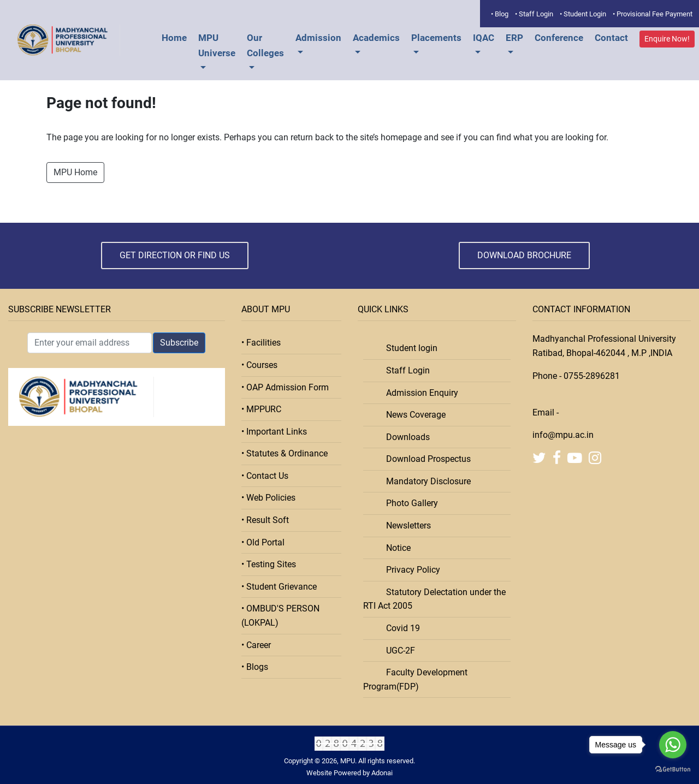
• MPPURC (261, 409)
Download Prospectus (425, 459)
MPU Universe (217, 45)
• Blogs (255, 667)
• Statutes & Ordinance (285, 453)
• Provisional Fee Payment (653, 14)
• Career (256, 645)
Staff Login (405, 370)
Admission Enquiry (419, 393)
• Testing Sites (269, 564)
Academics (376, 38)
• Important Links (274, 432)
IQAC (484, 38)
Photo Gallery (409, 503)
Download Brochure (524, 255)
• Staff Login (534, 14)
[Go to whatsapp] (673, 745)
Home (174, 38)
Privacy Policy (410, 570)
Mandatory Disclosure (425, 481)
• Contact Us (265, 476)
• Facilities (261, 343)
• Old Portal (263, 542)
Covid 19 (400, 628)
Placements (436, 38)
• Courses (259, 365)
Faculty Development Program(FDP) (415, 679)
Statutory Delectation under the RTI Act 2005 (434, 599)
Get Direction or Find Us (175, 255)
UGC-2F (397, 651)
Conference (559, 38)
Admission (318, 38)
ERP (514, 38)
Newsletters (405, 525)
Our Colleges (265, 45)
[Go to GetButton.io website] (673, 769)
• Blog (500, 14)
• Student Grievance (279, 587)
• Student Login (583, 14)
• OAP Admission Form (285, 387)
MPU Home (75, 172)
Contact (611, 38)
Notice (395, 548)
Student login (408, 348)
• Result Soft (265, 520)
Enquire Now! (667, 39)
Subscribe (179, 343)
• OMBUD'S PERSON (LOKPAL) (280, 616)
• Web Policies (268, 498)
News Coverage (413, 415)
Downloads (405, 437)
